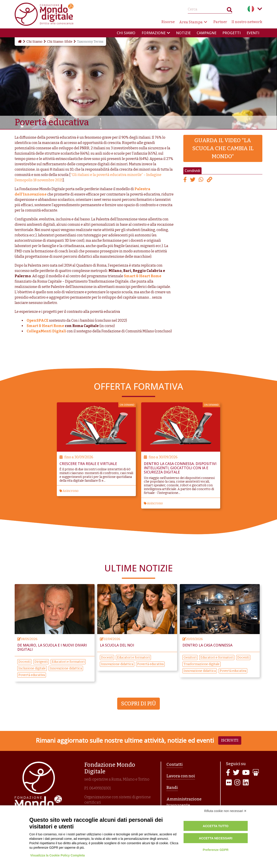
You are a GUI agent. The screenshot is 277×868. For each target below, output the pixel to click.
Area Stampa (191, 22)
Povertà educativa (32, 675)
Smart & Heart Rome (45, 326)
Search (230, 11)
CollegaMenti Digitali (46, 331)
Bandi (172, 788)
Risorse (168, 22)
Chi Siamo (34, 42)
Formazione (154, 33)
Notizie (183, 33)
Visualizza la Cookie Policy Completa (58, 855)
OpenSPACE (38, 320)
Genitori (190, 657)
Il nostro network (247, 22)
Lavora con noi (181, 776)
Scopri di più (138, 704)
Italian (251, 9)
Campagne (207, 33)
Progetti (231, 33)
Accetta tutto (216, 826)
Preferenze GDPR (216, 850)
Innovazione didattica (66, 668)
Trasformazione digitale (202, 664)
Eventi (253, 33)
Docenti (24, 662)
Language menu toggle (260, 9)
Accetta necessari (216, 838)
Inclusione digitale (32, 668)
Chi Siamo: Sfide (60, 42)
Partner (220, 22)
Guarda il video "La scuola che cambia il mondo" (223, 150)
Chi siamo (126, 33)
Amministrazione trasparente (184, 802)
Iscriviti (230, 740)
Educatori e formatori (68, 662)
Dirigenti (41, 662)
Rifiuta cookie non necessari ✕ (225, 811)
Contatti (175, 764)
